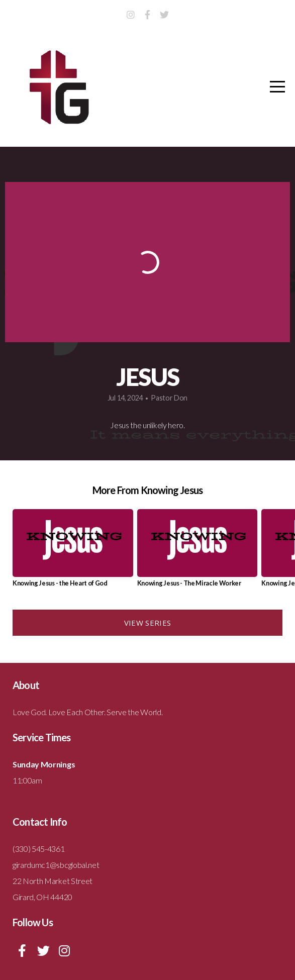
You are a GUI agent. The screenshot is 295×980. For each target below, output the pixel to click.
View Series (147, 623)
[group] (73, 552)
